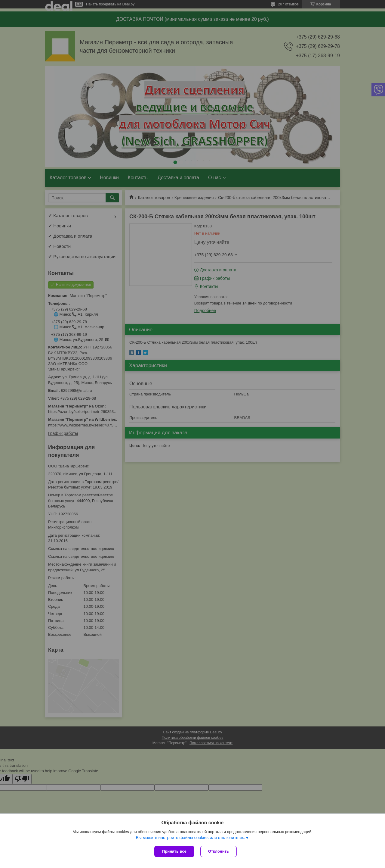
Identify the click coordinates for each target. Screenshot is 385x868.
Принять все (174, 851)
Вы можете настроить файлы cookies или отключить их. (190, 838)
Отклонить (219, 851)
